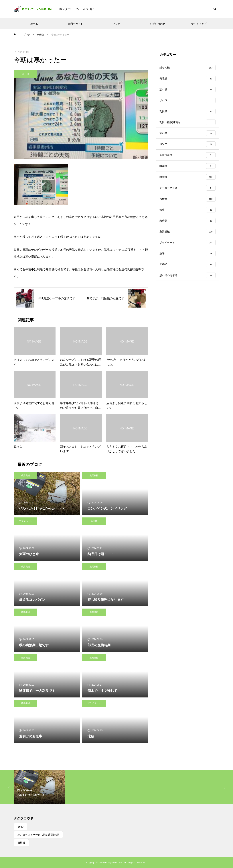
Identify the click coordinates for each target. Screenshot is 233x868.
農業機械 (25, 476)
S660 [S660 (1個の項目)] (20, 827)
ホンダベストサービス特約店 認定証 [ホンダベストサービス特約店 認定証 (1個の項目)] (38, 835)
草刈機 (94, 521)
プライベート (25, 521)
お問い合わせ (158, 24)
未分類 (25, 74)
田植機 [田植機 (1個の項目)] (21, 843)
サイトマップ (199, 24)
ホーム (34, 24)
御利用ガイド (75, 24)
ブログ (116, 24)
